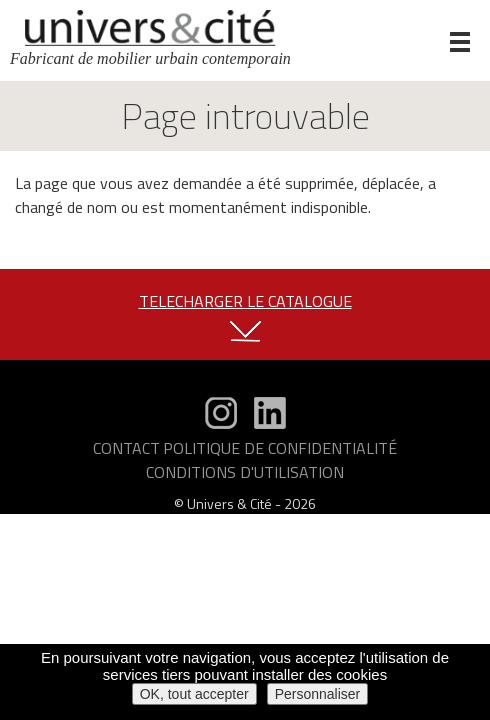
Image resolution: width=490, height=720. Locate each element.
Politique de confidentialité (280, 448)
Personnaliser (318, 694)
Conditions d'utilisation (245, 472)
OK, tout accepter (194, 694)
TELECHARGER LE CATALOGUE (245, 301)
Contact (126, 448)
